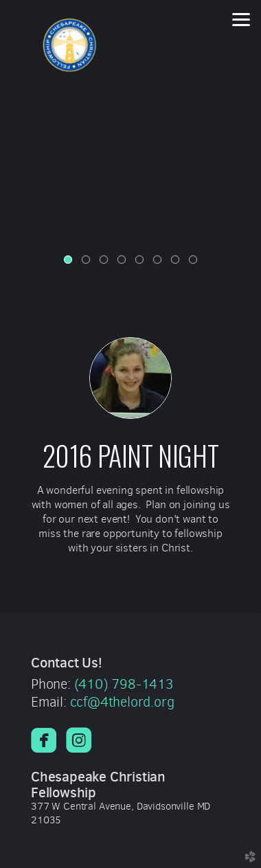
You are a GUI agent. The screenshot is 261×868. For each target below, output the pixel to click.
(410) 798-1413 (124, 684)
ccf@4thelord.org (122, 702)
